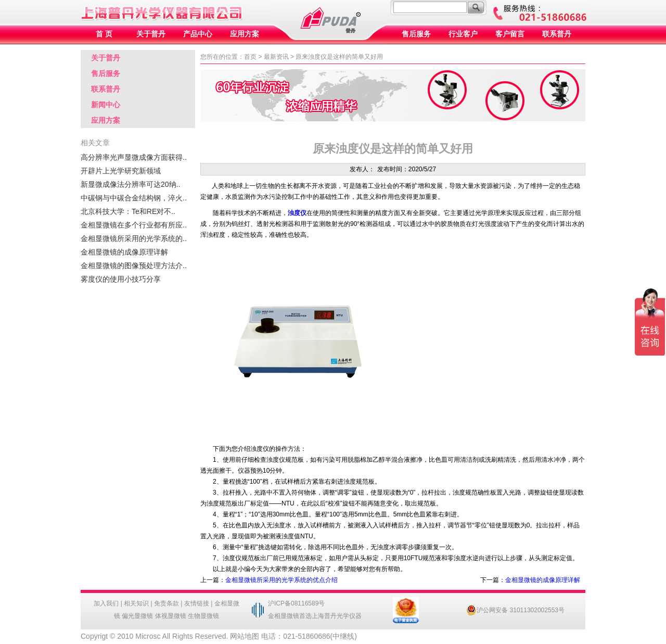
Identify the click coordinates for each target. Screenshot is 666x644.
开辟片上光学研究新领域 (121, 171)
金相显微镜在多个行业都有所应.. (134, 225)
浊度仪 (297, 213)
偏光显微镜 (137, 616)
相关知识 (136, 603)
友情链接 (197, 603)
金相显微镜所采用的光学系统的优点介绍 (281, 580)
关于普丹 (151, 34)
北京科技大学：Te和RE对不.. (128, 211)
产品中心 (198, 34)
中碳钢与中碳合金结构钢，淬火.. (134, 198)
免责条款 (166, 603)
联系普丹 (557, 34)
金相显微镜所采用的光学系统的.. (134, 238)
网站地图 (245, 636)
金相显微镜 (284, 616)
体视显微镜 (171, 616)
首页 (250, 57)
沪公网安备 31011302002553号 (515, 610)
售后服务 (416, 34)
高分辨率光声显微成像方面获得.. (134, 157)
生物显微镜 (203, 616)
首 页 (104, 34)
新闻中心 (106, 105)
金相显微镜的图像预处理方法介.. (134, 266)
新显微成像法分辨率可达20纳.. (130, 184)
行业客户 (463, 34)
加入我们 (106, 603)
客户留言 (510, 34)
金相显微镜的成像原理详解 (124, 252)
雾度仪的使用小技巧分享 (121, 279)
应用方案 (245, 34)
